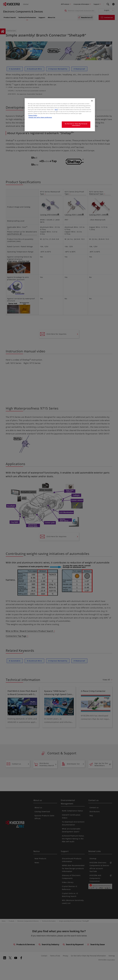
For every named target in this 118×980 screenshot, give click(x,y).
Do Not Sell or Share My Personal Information (76, 125)
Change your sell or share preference (40, 117)
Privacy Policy (33, 115)
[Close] (92, 101)
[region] (60, 115)
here (56, 109)
